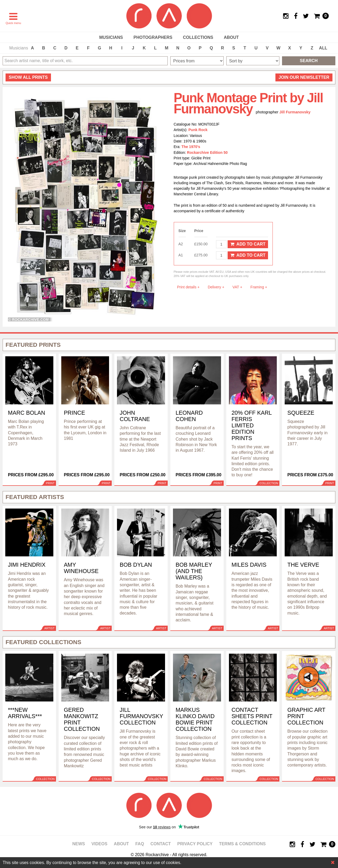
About (231, 37)
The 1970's (191, 147)
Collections (198, 37)
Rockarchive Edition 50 (207, 153)
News (79, 844)
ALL (323, 48)
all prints (28, 77)
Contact (161, 844)
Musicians (111, 37)
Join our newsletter (304, 77)
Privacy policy (195, 844)
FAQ (140, 844)
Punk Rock (198, 130)
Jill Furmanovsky (295, 112)
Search (309, 61)
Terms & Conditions (242, 844)
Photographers (153, 37)
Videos (99, 844)
